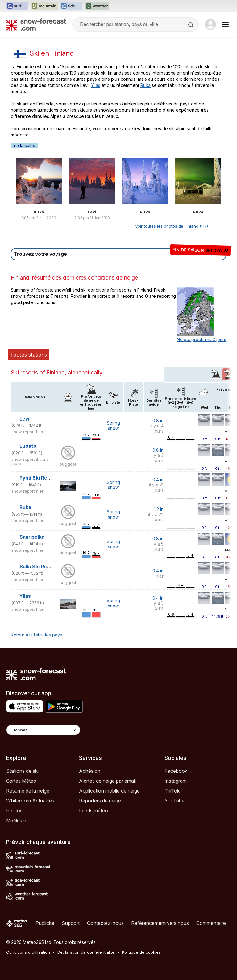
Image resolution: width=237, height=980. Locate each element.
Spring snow (113, 426)
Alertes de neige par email (107, 781)
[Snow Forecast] (36, 24)
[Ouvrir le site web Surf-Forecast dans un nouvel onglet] (17, 6)
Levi (92, 212)
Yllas (96, 85)
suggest (68, 464)
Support (71, 923)
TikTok (172, 791)
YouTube (175, 801)
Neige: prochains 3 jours (202, 339)
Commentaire (211, 923)
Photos (14, 811)
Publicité (45, 923)
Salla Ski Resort (38, 567)
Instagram (176, 781)
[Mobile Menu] (225, 24)
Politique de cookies (141, 952)
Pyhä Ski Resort (38, 478)
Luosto (28, 446)
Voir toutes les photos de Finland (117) (172, 226)
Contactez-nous (105, 923)
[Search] (191, 25)
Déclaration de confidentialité (86, 952)
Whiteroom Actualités (30, 801)
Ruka (146, 85)
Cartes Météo (21, 781)
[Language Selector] (43, 730)
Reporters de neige (100, 801)
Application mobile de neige (109, 791)
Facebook (176, 771)
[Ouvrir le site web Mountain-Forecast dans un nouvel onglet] (44, 6)
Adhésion (90, 771)
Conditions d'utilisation (28, 952)
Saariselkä (32, 537)
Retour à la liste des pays (36, 635)
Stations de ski (22, 771)
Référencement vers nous (160, 923)
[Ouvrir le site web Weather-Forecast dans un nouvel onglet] (97, 6)
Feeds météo (94, 811)
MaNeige (16, 820)
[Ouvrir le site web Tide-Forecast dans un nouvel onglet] (71, 6)
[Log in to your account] (210, 24)
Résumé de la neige (28, 791)
